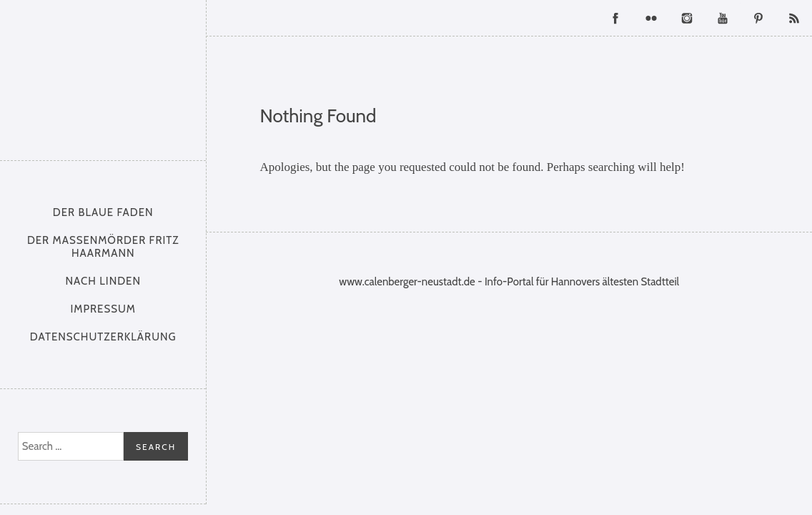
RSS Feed (794, 18)
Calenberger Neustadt (103, 77)
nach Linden (103, 281)
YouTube (723, 18)
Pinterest (758, 18)
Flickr (651, 18)
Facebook (615, 18)
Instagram (687, 18)
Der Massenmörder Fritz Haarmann (103, 247)
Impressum (103, 309)
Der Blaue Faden (103, 212)
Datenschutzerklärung (103, 337)
